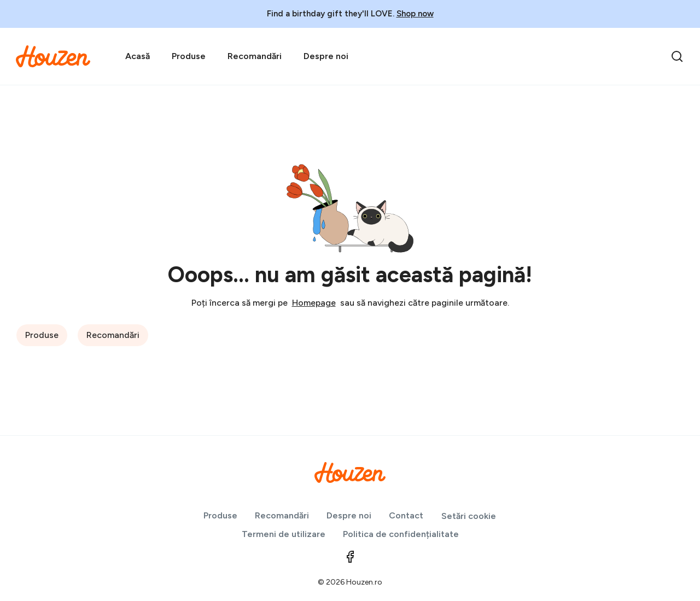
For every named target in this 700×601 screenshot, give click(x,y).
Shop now (415, 14)
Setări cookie (469, 516)
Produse (189, 56)
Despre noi (326, 56)
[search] (677, 56)
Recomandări (255, 56)
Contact (406, 515)
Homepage (314, 303)
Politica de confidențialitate (401, 534)
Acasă (138, 56)
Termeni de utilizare (284, 534)
